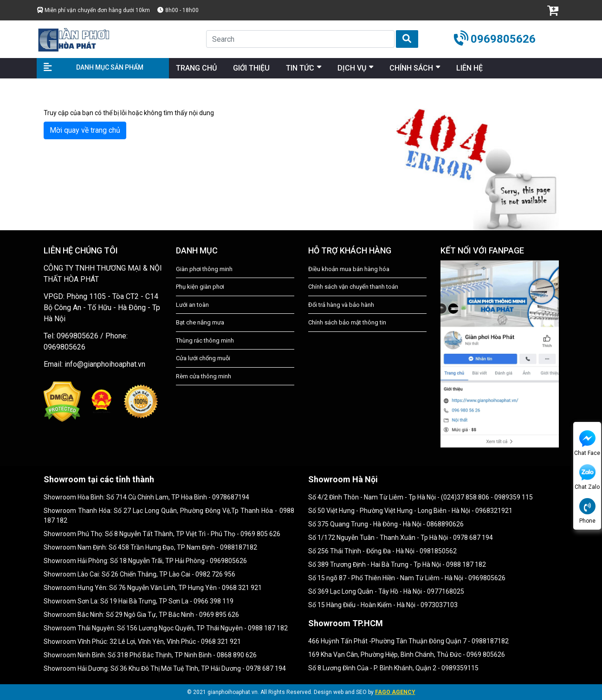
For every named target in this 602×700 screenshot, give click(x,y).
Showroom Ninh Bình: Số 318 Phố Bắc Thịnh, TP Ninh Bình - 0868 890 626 (150, 655)
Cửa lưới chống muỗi (203, 358)
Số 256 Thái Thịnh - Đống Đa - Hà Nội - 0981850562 (382, 551)
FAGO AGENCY (395, 692)
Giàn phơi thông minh (204, 269)
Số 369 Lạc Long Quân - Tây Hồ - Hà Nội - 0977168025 (386, 591)
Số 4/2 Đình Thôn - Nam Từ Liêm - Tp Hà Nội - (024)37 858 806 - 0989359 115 (421, 497)
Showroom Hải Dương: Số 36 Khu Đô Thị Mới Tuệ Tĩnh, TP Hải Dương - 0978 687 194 (165, 668)
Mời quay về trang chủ (85, 130)
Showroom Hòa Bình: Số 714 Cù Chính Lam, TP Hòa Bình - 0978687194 (146, 497)
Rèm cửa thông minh (204, 376)
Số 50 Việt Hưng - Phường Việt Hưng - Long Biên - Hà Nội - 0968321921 (410, 511)
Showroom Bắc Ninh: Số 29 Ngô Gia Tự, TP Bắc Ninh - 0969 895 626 (141, 615)
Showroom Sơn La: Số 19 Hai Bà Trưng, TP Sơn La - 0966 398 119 (139, 601)
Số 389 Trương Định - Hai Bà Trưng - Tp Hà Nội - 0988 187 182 (397, 564)
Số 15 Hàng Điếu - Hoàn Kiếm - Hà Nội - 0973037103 (383, 605)
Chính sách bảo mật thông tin (347, 322)
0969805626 (503, 39)
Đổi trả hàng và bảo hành (341, 305)
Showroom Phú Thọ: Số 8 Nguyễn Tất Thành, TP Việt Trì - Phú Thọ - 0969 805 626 (162, 534)
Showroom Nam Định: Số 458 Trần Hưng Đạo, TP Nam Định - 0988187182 (150, 547)
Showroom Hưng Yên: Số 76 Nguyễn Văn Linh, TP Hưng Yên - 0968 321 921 (153, 588)
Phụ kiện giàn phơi (200, 287)
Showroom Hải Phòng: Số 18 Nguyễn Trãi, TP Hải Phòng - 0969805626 (145, 561)
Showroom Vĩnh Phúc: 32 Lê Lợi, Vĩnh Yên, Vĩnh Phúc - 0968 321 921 (142, 642)
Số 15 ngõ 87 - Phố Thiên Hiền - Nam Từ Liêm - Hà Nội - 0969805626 (407, 578)
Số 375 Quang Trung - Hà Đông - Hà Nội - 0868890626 (386, 524)
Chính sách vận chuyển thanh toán (353, 287)
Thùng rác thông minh (205, 340)
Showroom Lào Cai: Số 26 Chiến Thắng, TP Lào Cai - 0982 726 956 (139, 574)
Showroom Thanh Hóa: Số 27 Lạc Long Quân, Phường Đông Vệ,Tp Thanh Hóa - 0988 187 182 (169, 515)
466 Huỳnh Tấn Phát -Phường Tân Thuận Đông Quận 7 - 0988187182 (408, 641)
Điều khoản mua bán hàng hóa (349, 269)
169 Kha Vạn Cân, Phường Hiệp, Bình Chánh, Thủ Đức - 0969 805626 (407, 655)
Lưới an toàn (192, 305)
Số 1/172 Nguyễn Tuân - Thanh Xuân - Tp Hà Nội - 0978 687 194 (401, 538)
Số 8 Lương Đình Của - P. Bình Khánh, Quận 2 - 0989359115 (393, 668)
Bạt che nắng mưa (200, 322)
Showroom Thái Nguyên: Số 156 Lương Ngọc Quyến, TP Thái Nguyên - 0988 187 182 (166, 628)
